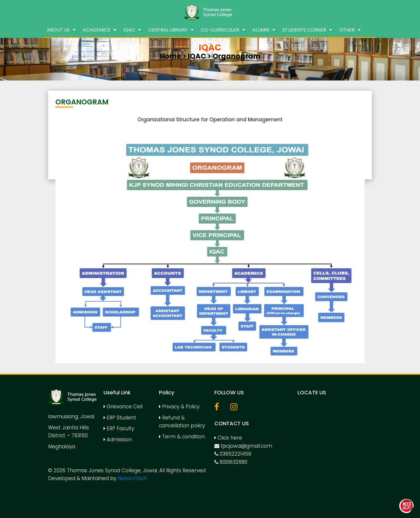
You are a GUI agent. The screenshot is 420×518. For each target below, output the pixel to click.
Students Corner (304, 30)
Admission (118, 440)
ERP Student (120, 418)
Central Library (168, 30)
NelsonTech (132, 478)
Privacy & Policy (179, 407)
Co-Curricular (220, 30)
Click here (228, 438)
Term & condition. (182, 437)
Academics (97, 30)
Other (347, 30)
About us (58, 30)
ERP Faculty (119, 428)
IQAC (129, 30)
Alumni (261, 30)
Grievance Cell (123, 407)
